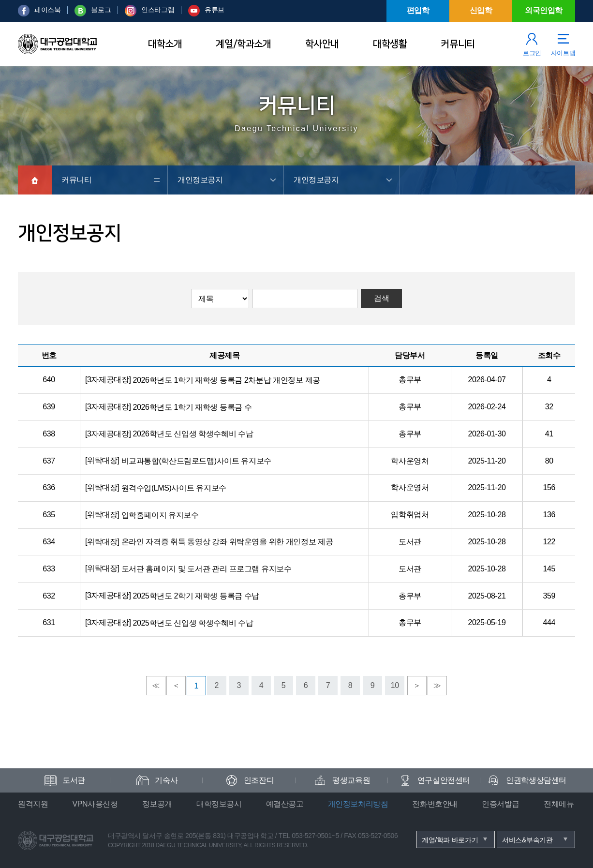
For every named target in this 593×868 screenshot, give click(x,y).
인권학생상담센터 (536, 780)
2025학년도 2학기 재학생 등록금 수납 (196, 596)
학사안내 (322, 44)
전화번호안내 (435, 804)
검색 (381, 298)
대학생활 (390, 44)
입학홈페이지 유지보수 (160, 515)
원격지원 (33, 804)
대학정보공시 (219, 804)
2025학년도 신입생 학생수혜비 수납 (193, 623)
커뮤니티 (458, 44)
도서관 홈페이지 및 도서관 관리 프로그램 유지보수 (207, 569)
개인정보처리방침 (358, 804)
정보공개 (157, 804)
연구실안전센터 (444, 780)
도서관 (74, 780)
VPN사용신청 (95, 804)
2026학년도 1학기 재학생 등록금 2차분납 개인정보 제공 (227, 380)
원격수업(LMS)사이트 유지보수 (174, 488)
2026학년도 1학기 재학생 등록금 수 (193, 407)
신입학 (481, 10)
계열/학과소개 (243, 44)
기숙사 (166, 780)
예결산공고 (285, 804)
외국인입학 (544, 10)
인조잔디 (259, 780)
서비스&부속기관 (527, 840)
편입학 (418, 10)
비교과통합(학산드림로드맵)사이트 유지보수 (196, 461)
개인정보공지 (200, 180)
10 (395, 685)
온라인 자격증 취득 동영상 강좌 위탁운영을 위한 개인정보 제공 (227, 542)
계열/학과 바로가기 (450, 840)
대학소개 (165, 44)
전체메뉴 (559, 804)
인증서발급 (501, 804)
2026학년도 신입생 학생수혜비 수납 (193, 434)
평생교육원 (351, 780)
